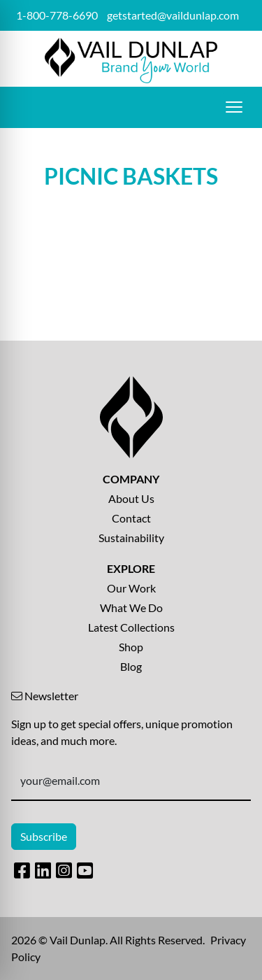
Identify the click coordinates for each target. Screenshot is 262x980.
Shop (131, 647)
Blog (131, 666)
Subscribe (44, 836)
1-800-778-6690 (57, 15)
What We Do (131, 608)
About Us (131, 498)
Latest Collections (131, 627)
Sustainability (131, 538)
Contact (131, 518)
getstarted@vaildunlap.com (173, 15)
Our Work (131, 588)
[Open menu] (234, 107)
